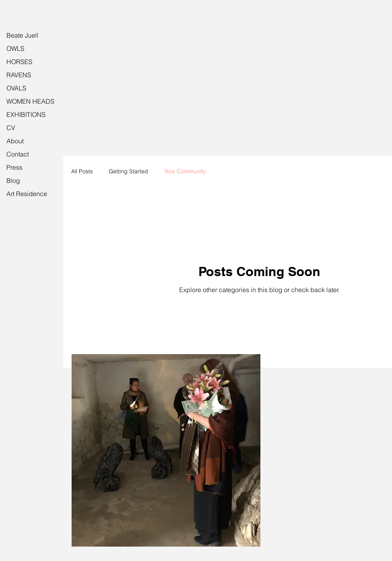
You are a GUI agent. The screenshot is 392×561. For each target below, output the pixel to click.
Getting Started (128, 171)
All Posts (82, 171)
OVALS (16, 88)
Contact (18, 154)
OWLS (15, 48)
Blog (13, 180)
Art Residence (27, 194)
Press (14, 167)
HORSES (19, 62)
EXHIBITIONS (26, 114)
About (15, 141)
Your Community (185, 171)
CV (11, 128)
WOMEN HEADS (30, 101)
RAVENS (19, 75)
